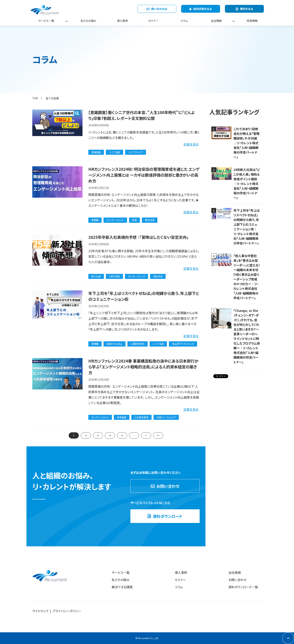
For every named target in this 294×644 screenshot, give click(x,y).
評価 (134, 220)
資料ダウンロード (168, 516)
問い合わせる (159, 9)
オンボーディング (136, 276)
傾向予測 (158, 276)
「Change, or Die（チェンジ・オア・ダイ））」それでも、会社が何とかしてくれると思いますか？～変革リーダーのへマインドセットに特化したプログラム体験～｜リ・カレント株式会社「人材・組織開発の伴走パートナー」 (247, 336)
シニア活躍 (115, 152)
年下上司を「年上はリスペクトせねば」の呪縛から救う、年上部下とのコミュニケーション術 (144, 296)
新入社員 (96, 276)
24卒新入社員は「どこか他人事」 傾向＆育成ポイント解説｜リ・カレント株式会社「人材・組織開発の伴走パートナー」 (247, 184)
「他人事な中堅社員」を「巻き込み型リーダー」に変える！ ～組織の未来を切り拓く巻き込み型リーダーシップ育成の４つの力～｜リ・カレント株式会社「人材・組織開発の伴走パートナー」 (247, 277)
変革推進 (122, 417)
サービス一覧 (46, 21)
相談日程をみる (203, 9)
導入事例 (122, 21)
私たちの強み (89, 21)
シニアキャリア (136, 152)
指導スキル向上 (115, 344)
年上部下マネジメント (183, 344)
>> (158, 435)
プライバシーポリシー (67, 611)
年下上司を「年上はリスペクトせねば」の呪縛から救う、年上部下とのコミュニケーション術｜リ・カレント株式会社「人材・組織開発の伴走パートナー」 (247, 227)
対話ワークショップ (166, 417)
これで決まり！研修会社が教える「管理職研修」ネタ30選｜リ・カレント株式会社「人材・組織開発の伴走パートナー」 (246, 143)
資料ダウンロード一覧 (243, 587)
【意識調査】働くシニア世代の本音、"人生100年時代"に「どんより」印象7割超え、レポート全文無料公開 (142, 115)
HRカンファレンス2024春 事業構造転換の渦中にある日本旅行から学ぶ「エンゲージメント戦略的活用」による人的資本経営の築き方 (143, 367)
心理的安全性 (138, 344)
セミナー (153, 21)
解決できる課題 (122, 587)
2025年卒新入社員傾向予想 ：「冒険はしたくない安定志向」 (138, 237)
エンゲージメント (115, 220)
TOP (35, 98)
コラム (184, 21)
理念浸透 (150, 220)
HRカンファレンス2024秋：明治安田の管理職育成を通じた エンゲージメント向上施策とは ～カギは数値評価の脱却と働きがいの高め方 (144, 175)
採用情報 (252, 21)
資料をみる (247, 9)
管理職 (95, 220)
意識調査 (96, 152)
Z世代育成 (114, 276)
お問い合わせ (168, 486)
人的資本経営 (141, 417)
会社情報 (216, 21)
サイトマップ (40, 611)
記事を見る (191, 144)
